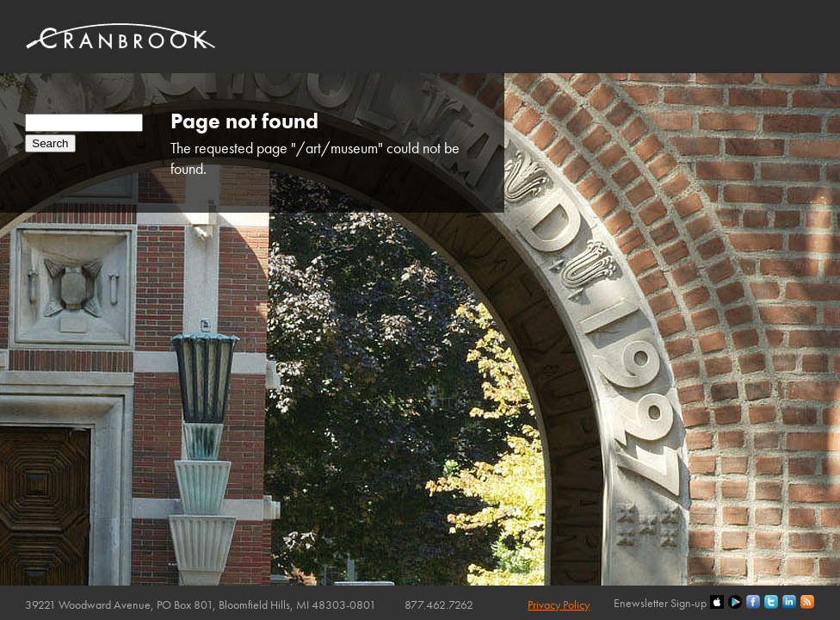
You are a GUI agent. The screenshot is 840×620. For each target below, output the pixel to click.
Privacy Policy (559, 604)
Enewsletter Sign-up (660, 603)
